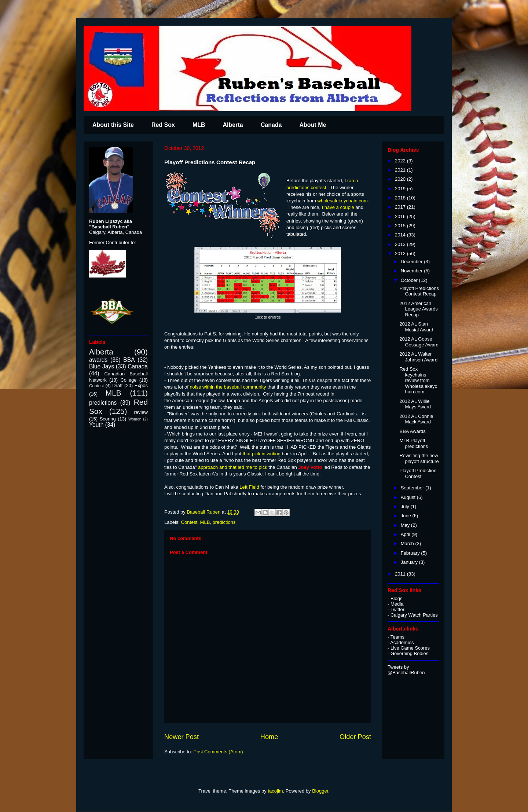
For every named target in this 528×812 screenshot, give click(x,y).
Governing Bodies (409, 653)
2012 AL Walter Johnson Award (418, 357)
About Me (313, 125)
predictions (224, 522)
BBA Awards (412, 431)
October (410, 280)
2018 (401, 198)
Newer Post (181, 737)
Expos (141, 385)
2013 (401, 244)
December (412, 262)
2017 (401, 207)
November (412, 271)
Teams (397, 637)
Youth (96, 425)
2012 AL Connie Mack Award (416, 419)
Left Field (249, 487)
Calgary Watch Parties (414, 615)
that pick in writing (262, 454)
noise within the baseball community (228, 387)
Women (135, 419)
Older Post (355, 737)
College (128, 380)
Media (397, 604)
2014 (401, 235)
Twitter (397, 609)
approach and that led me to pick (233, 467)
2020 (401, 179)
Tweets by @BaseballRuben (406, 670)
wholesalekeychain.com (343, 201)
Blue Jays (102, 366)
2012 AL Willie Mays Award (415, 404)
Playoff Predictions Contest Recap (419, 291)
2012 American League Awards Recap (418, 309)
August (409, 497)
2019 (401, 189)
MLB (199, 125)
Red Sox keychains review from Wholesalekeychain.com (418, 380)
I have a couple (338, 207)
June (407, 516)
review (141, 412)
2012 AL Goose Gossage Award (419, 342)
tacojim (275, 791)
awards (98, 360)
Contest (189, 522)
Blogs (397, 598)
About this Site (113, 125)
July (406, 506)
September (413, 488)
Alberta (233, 125)
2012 (401, 253)
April (406, 534)
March (408, 543)
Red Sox (163, 125)
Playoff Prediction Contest (418, 473)
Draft (117, 385)
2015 (401, 226)
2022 (401, 161)
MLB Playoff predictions (414, 443)
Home (269, 737)
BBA (129, 360)
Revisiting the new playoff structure (419, 458)
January (410, 562)
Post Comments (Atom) (218, 752)
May (406, 525)
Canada (271, 125)
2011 (401, 574)
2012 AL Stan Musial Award (416, 327)
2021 (401, 170)
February (411, 553)
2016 (401, 216)
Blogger (320, 791)
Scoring (108, 419)
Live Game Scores (410, 648)
